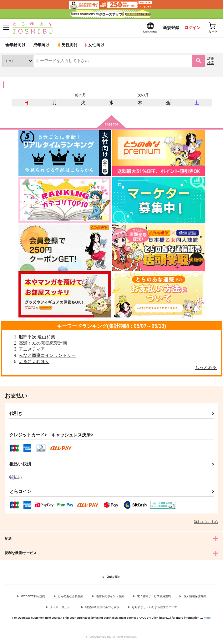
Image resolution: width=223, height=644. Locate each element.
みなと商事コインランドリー (47, 356)
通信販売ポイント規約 (110, 596)
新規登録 (171, 28)
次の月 (143, 95)
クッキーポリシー (61, 607)
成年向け (41, 45)
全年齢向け (15, 45)
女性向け (94, 45)
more (207, 618)
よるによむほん (34, 361)
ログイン (192, 28)
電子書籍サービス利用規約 (154, 596)
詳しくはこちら (206, 522)
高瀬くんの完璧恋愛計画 (43, 343)
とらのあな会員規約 (71, 596)
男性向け (67, 45)
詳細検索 (211, 61)
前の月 (80, 95)
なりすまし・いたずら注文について (155, 607)
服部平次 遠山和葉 (37, 337)
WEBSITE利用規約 (33, 596)
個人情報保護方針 (195, 596)
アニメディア (32, 349)
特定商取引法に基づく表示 (102, 607)
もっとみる (206, 368)
